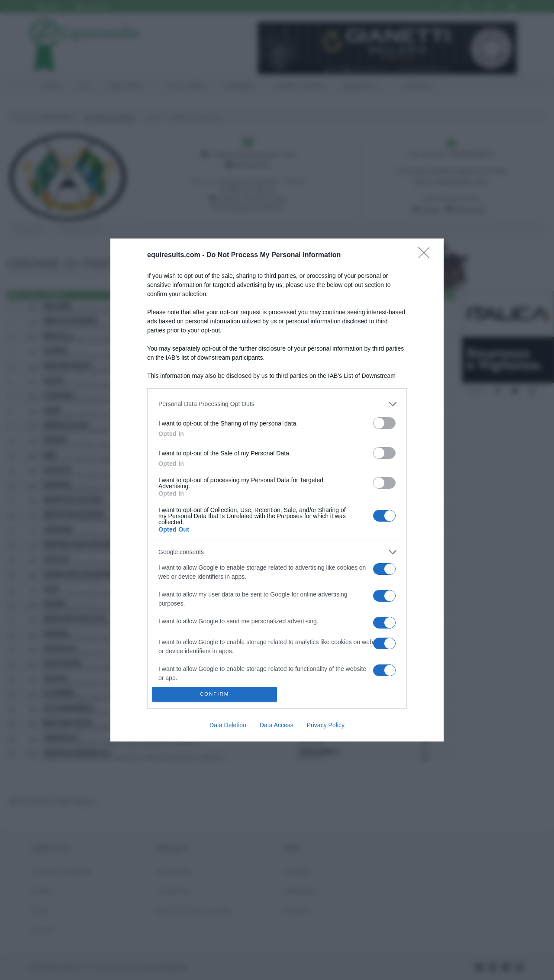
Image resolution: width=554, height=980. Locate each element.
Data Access (277, 725)
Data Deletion (228, 725)
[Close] (427, 255)
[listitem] (277, 404)
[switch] (384, 423)
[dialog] (277, 490)
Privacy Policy (326, 725)
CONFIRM (214, 695)
